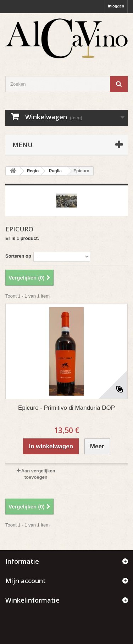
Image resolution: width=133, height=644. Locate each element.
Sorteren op (18, 256)
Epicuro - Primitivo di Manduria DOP (66, 408)
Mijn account (26, 581)
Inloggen (116, 6)
